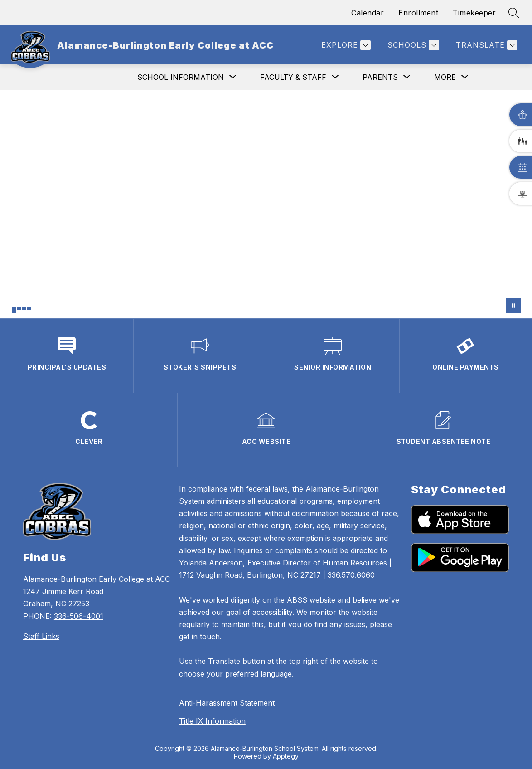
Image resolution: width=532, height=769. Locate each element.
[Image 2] (19, 308)
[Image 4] (29, 308)
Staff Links (41, 636)
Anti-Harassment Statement (227, 703)
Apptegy (286, 756)
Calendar (368, 13)
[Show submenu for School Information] (181, 77)
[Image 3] (24, 308)
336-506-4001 (79, 616)
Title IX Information (212, 721)
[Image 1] (14, 310)
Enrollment (418, 13)
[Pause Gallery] (513, 306)
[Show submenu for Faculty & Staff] (293, 77)
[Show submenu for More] (445, 77)
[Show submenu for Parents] (380, 77)
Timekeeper (474, 13)
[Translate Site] (486, 45)
